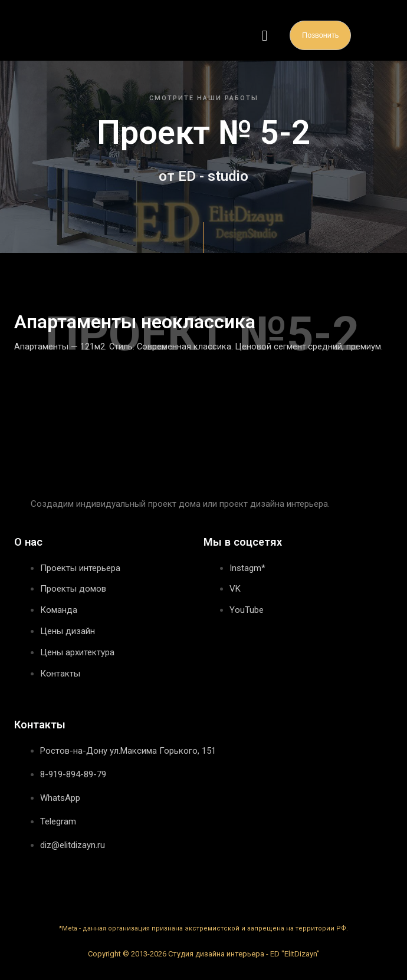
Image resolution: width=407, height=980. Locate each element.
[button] (265, 35)
